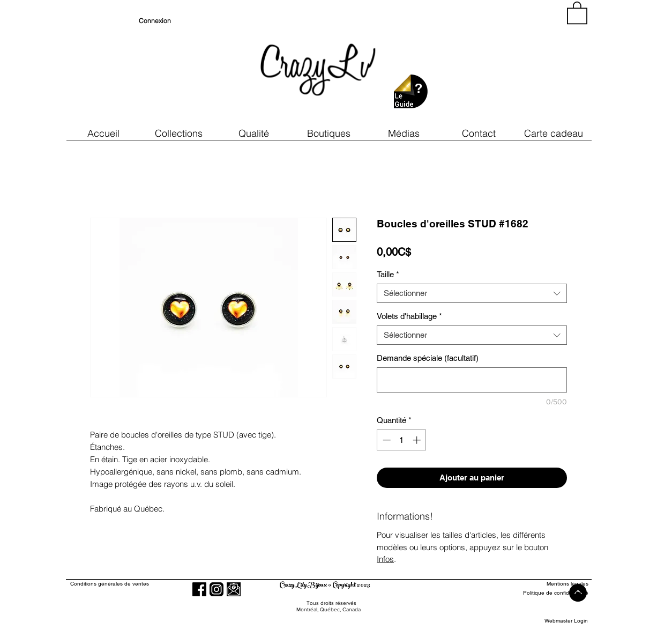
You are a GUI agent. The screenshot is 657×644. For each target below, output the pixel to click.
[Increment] (418, 440)
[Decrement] (386, 440)
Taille (388, 274)
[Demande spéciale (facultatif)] (472, 380)
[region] (491, 64)
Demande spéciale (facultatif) (428, 358)
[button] (253, 133)
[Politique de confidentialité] (549, 593)
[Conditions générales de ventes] (140, 584)
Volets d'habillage (409, 316)
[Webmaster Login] (566, 621)
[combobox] (472, 293)
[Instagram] (216, 589)
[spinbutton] (402, 440)
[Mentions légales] (549, 584)
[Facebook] (199, 589)
